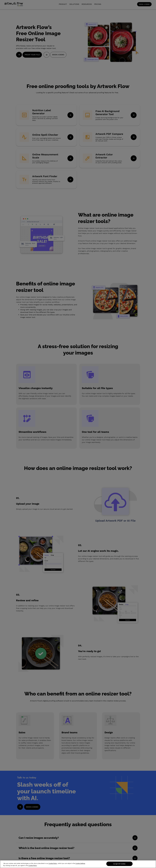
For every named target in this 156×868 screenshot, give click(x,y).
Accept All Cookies (119, 865)
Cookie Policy (53, 864)
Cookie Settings (80, 864)
